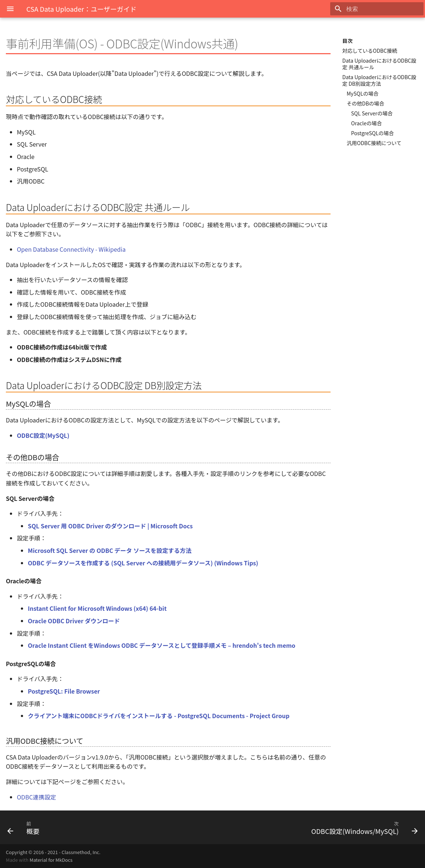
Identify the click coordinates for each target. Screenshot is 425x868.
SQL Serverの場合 (372, 113)
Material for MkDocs (51, 860)
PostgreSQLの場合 (372, 133)
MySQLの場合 (363, 93)
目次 (347, 41)
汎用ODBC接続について (374, 143)
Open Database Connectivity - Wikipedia (71, 249)
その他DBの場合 (366, 103)
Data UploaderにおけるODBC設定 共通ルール (379, 64)
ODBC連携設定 (37, 797)
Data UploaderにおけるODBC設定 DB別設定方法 (379, 80)
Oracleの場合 (366, 123)
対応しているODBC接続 (370, 51)
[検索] (381, 9)
